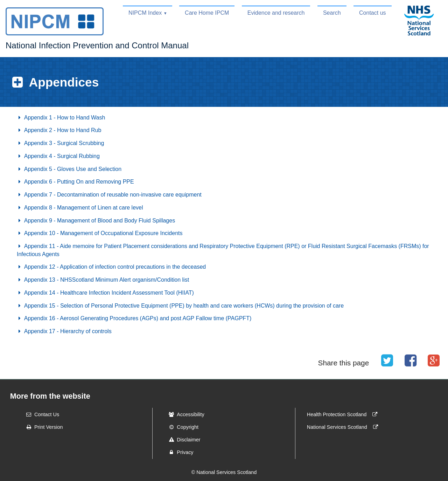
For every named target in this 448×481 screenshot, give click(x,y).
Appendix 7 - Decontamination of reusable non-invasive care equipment (109, 195)
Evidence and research (276, 13)
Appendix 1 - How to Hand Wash (61, 118)
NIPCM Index (145, 13)
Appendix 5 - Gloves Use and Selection (69, 169)
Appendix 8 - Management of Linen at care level (80, 208)
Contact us (372, 13)
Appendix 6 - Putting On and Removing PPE (75, 182)
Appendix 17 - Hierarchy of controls (64, 331)
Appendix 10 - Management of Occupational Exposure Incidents (100, 233)
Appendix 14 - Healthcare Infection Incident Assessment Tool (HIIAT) (105, 293)
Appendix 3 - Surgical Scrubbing (60, 143)
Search (332, 13)
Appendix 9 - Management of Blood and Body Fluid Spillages (96, 221)
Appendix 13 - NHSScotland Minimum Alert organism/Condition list (103, 280)
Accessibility (184, 414)
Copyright (181, 427)
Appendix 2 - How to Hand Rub (59, 130)
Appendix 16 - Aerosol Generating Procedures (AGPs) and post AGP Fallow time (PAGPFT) (134, 318)
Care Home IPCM (207, 13)
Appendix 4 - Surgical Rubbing (58, 156)
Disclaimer (182, 440)
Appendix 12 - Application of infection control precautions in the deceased (111, 267)
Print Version (42, 427)
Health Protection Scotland (344, 414)
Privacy (179, 452)
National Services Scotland (344, 427)
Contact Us (40, 414)
